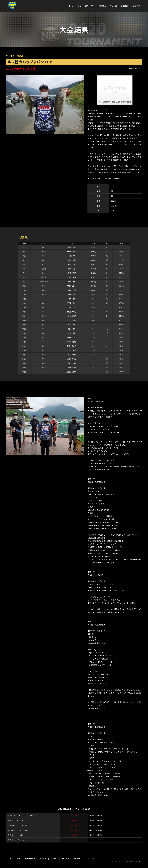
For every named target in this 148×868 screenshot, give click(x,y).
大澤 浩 (71, 269)
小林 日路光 (71, 363)
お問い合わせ (91, 858)
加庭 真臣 (71, 260)
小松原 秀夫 (71, 290)
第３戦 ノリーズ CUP (16, 820)
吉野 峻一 (71, 286)
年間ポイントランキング (17, 840)
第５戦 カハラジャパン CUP (18, 830)
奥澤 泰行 (71, 273)
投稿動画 (124, 6)
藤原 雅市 (71, 372)
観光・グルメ (90, 6)
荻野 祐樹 (71, 337)
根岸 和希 (71, 264)
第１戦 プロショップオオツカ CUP (21, 816)
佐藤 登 (71, 325)
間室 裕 (71, 333)
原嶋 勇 (71, 282)
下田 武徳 (71, 303)
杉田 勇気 (71, 295)
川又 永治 (71, 320)
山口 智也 (71, 359)
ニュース (113, 6)
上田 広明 (71, 368)
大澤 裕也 (71, 307)
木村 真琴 (71, 299)
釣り (79, 6)
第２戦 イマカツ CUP (16, 835)
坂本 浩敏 (71, 355)
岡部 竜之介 (71, 346)
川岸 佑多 (71, 277)
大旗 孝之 (71, 312)
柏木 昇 (71, 329)
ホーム (71, 6)
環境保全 (103, 6)
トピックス (136, 6)
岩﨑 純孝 (71, 252)
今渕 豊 (71, 256)
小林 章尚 (71, 350)
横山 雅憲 (71, 316)
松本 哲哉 (71, 342)
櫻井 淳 (71, 247)
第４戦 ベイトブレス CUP (17, 825)
